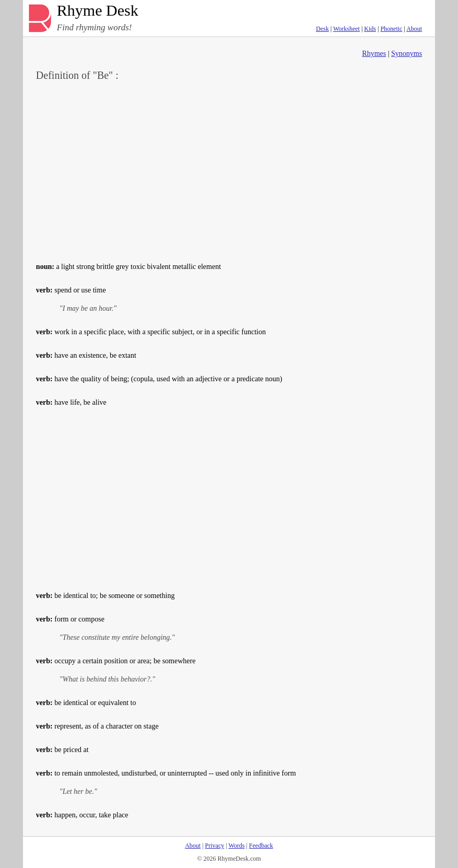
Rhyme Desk (98, 11)
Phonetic (391, 29)
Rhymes (374, 54)
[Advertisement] (229, 170)
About (414, 29)
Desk (322, 29)
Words (236, 846)
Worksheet (347, 29)
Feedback (261, 846)
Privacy (215, 846)
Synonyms (407, 54)
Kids (370, 29)
